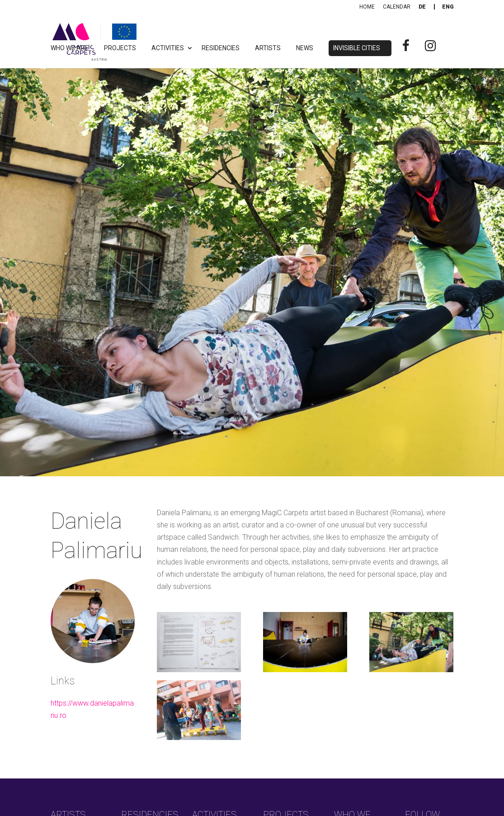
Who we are (70, 48)
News (305, 48)
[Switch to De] (422, 7)
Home (367, 7)
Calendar (397, 7)
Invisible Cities (357, 48)
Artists (268, 48)
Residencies (221, 48)
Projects (120, 48)
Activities (168, 48)
